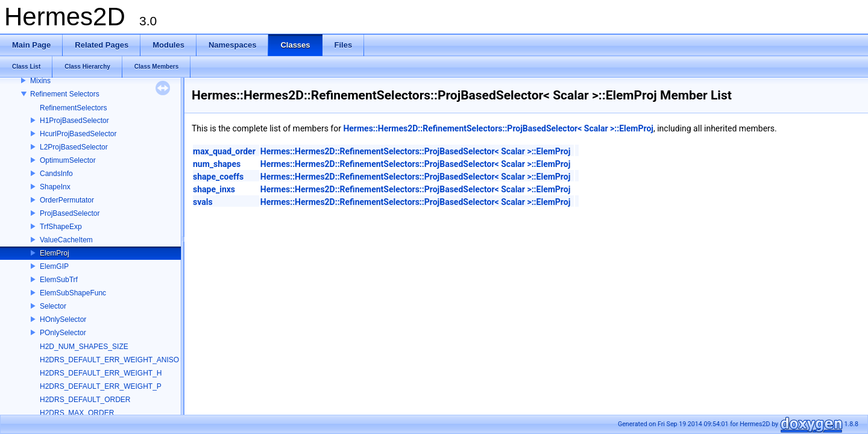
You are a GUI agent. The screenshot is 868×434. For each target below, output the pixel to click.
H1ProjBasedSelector (74, 121)
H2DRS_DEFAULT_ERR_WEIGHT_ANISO (109, 360)
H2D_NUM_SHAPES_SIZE (84, 347)
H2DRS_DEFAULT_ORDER (85, 400)
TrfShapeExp (61, 227)
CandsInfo (56, 174)
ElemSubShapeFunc (73, 293)
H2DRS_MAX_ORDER (77, 413)
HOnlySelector (63, 319)
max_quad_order (224, 151)
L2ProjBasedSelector (74, 147)
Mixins (40, 81)
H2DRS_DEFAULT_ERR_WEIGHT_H (101, 373)
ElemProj (55, 253)
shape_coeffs (218, 177)
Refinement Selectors (65, 94)
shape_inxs (214, 189)
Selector (53, 306)
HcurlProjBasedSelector (78, 134)
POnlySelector (63, 333)
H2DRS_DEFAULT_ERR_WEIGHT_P (101, 386)
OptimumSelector (68, 160)
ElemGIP (54, 266)
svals (203, 202)
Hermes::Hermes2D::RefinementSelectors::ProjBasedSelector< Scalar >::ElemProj (498, 128)
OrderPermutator (67, 200)
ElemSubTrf (59, 280)
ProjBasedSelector (70, 213)
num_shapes (217, 164)
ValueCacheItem (66, 240)
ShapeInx (55, 187)
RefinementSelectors (73, 108)
